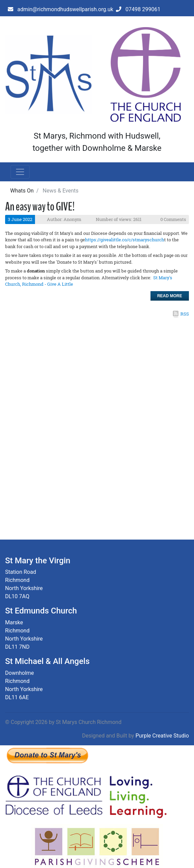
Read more (170, 296)
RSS (185, 314)
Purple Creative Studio (162, 736)
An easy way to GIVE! (40, 207)
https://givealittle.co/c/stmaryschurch (125, 240)
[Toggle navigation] (20, 172)
